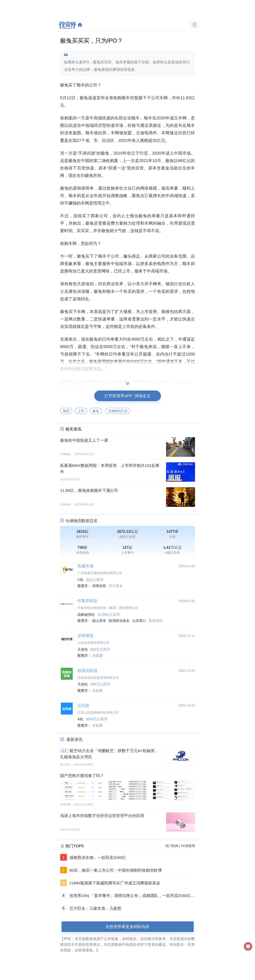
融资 (64, 751)
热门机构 (172, 846)
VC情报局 (188, 846)
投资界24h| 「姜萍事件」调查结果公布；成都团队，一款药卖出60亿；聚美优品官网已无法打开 (132, 896)
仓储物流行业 (118, 411)
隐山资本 (99, 621)
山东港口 (139, 621)
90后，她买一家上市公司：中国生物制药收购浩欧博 (116, 870)
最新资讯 (74, 739)
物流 (66, 411)
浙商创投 (99, 586)
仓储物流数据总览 (82, 521)
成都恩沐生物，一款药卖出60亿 (98, 857)
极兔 (96, 411)
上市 (81, 411)
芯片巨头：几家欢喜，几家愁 (96, 908)
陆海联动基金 (119, 621)
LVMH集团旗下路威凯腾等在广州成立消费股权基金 (115, 883)
